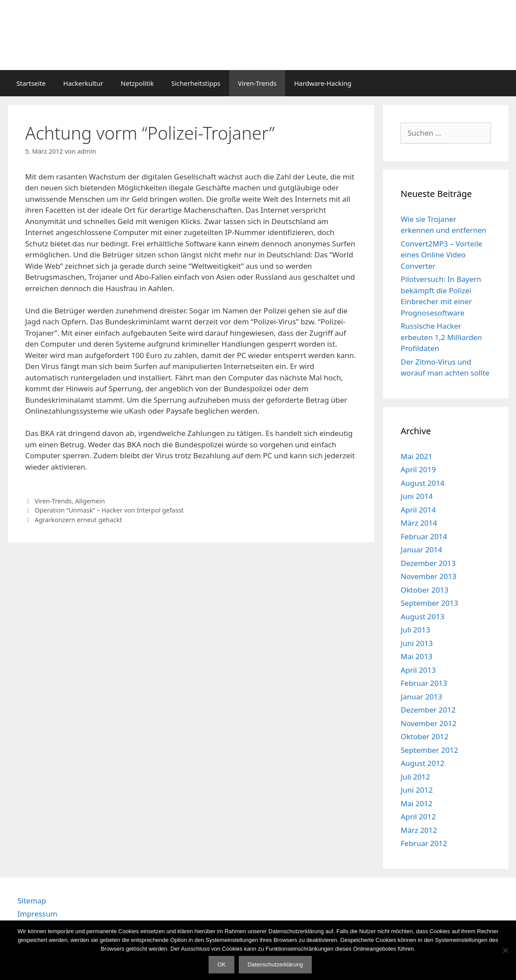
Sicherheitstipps (196, 83)
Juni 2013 (417, 643)
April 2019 (418, 469)
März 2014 (419, 523)
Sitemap (32, 901)
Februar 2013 (424, 683)
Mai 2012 (417, 803)
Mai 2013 (417, 656)
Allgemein (90, 501)
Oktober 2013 (424, 590)
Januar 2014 (421, 550)
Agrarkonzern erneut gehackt (78, 520)
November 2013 (428, 576)
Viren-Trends (257, 83)
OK (221, 964)
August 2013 (422, 616)
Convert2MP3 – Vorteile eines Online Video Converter (441, 255)
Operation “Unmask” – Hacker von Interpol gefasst (109, 510)
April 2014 (418, 510)
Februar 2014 (424, 536)
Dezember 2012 (428, 710)
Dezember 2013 (428, 563)
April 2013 (418, 670)
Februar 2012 (424, 843)
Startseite (31, 83)
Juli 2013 (415, 630)
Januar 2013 (421, 697)
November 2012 (428, 723)
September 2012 (429, 750)
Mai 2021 (417, 456)
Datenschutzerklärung (275, 964)
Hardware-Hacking (322, 83)
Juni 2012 (417, 790)
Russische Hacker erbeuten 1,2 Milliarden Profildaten (441, 337)
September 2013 (429, 603)
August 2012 (422, 763)
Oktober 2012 (424, 736)
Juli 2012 (415, 777)
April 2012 (418, 817)
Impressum (37, 914)
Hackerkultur (83, 83)
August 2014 (422, 483)
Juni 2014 (417, 496)
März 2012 (419, 830)
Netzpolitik (137, 83)
